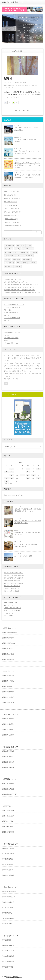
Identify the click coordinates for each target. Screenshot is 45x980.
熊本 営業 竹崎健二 (8, 864)
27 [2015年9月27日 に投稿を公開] (39, 478)
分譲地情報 (33, 263)
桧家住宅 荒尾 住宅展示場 (11, 591)
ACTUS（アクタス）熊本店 (12, 610)
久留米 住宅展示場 (12, 86)
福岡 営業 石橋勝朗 (8, 735)
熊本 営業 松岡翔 (7, 908)
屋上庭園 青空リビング (11, 252)
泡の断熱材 (34, 252)
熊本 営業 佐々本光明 (9, 891)
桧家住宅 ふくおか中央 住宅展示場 (14, 575)
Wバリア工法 (9, 249)
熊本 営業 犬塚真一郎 (9, 897)
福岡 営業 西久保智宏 (9, 643)
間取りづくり (21, 245)
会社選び (18, 249)
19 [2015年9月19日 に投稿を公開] (33, 475)
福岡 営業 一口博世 (8, 681)
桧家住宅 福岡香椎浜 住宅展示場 (13, 578)
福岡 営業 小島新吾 (8, 719)
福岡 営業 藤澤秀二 (8, 638)
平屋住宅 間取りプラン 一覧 (12, 333)
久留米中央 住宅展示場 (12, 222)
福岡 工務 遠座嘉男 (8, 816)
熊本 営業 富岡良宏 (8, 902)
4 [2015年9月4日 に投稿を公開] (28, 469)
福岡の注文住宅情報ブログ (13, 2)
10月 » (10, 483)
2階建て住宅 (16, 259)
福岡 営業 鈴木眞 (7, 686)
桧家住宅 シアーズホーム (11, 603)
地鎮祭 (24, 263)
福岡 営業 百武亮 (7, 649)
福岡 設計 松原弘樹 (8, 762)
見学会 (29, 245)
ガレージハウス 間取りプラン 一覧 (14, 305)
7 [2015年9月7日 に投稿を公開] (6, 472)
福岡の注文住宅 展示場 (10, 215)
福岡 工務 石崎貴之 (8, 832)
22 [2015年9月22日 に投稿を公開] (12, 478)
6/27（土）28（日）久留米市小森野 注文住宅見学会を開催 (28, 545)
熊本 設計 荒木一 (7, 940)
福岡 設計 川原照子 (8, 783)
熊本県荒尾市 (27, 259)
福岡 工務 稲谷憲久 (8, 811)
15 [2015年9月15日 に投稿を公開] (12, 475)
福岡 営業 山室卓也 (21, 82)
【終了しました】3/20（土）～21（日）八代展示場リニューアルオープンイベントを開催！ (27, 165)
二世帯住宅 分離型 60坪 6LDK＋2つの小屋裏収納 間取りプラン (22, 293)
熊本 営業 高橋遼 (7, 870)
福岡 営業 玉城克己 (8, 676)
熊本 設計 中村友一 (8, 967)
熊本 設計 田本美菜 (8, 961)
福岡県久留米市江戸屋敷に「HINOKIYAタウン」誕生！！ (27, 534)
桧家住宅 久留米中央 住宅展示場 (13, 583)
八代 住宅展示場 (10, 205)
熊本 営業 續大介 (7, 913)
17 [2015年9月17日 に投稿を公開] (22, 475)
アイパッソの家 (8, 616)
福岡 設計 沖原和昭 (8, 751)
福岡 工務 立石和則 (8, 821)
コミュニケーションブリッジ (24, 256)
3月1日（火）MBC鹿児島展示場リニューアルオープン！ (28, 141)
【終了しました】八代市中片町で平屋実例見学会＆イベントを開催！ (27, 176)
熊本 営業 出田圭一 (8, 859)
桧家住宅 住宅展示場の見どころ (13, 573)
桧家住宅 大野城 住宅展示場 (12, 581)
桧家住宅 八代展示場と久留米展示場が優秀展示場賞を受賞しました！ (28, 510)
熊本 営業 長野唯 (7, 924)
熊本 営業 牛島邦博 (8, 848)
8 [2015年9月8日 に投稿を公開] (12, 472)
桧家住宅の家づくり (24, 86)
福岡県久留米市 (9, 256)
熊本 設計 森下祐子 (8, 956)
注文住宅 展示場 (9, 263)
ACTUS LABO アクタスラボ (12, 608)
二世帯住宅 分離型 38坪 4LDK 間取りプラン (17, 282)
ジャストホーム (8, 613)
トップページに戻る (23, 111)
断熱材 (8, 79)
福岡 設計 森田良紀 (8, 767)
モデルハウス (9, 266)
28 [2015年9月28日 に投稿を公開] (6, 481)
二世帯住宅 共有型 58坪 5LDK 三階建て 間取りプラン (20, 290)
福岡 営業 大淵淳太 (8, 697)
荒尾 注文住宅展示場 (11, 209)
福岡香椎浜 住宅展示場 (12, 226)
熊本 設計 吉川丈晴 (8, 951)
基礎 (18, 263)
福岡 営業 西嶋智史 (8, 692)
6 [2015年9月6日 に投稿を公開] (39, 469)
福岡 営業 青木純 (7, 730)
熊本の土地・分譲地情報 (11, 198)
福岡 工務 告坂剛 (7, 827)
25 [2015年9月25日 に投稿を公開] (28, 478)
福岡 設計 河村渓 (7, 756)
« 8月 (5, 483)
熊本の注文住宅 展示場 (10, 202)
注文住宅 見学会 (9, 195)
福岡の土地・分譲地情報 (11, 212)
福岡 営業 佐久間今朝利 (9, 633)
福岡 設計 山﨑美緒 (8, 789)
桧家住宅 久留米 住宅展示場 (12, 586)
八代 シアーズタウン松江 (23, 556)
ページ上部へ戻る (42, 977)
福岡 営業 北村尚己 (8, 654)
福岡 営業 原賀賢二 (8, 724)
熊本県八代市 (24, 252)
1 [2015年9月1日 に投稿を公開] (12, 469)
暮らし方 (18, 266)
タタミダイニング (28, 249)
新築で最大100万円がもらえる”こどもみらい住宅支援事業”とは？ (27, 152)
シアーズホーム (8, 605)
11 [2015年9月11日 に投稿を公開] (28, 472)
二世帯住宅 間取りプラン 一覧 (13, 279)
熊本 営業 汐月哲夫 (8, 854)
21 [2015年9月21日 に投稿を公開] (6, 478)
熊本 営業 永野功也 (8, 875)
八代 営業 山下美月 (8, 918)
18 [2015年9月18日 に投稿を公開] (28, 475)
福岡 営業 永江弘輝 (8, 703)
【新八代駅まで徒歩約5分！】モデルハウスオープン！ (28, 129)
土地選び (7, 259)
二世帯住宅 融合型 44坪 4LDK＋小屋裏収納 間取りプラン (21, 285)
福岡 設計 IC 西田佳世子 (10, 794)
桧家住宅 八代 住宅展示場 (11, 588)
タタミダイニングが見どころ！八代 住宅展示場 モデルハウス (28, 522)
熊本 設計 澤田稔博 (8, 945)
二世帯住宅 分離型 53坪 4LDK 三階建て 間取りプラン (20, 287)
